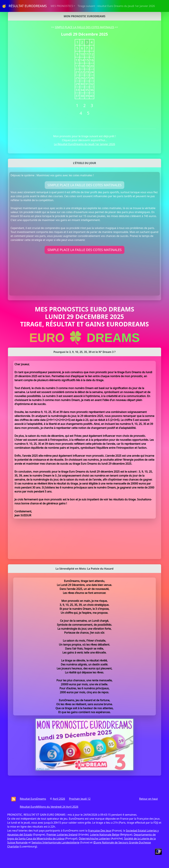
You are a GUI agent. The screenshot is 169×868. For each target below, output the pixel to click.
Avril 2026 (59, 799)
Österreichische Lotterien (94, 839)
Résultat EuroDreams (33, 799)
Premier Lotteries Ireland (62, 835)
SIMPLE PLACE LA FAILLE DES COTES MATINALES (84, 27)
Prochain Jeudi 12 (80, 799)
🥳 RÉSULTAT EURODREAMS (24, 6)
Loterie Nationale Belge (104, 835)
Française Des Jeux (100, 831)
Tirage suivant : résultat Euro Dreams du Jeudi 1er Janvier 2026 (116, 6)
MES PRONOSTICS (62, 6)
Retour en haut (148, 799)
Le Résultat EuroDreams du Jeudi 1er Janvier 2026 (85, 144)
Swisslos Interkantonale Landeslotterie (55, 842)
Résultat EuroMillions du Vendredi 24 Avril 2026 (49, 807)
